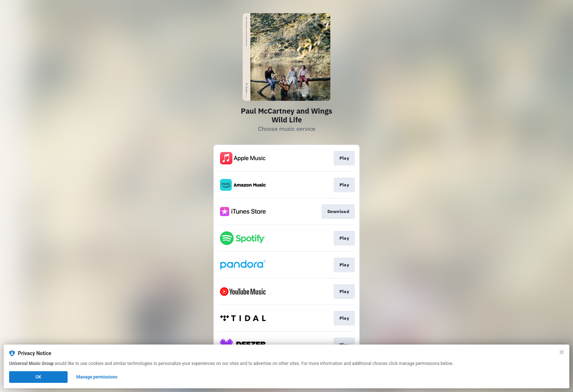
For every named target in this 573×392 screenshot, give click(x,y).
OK (38, 377)
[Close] (562, 352)
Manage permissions (97, 377)
